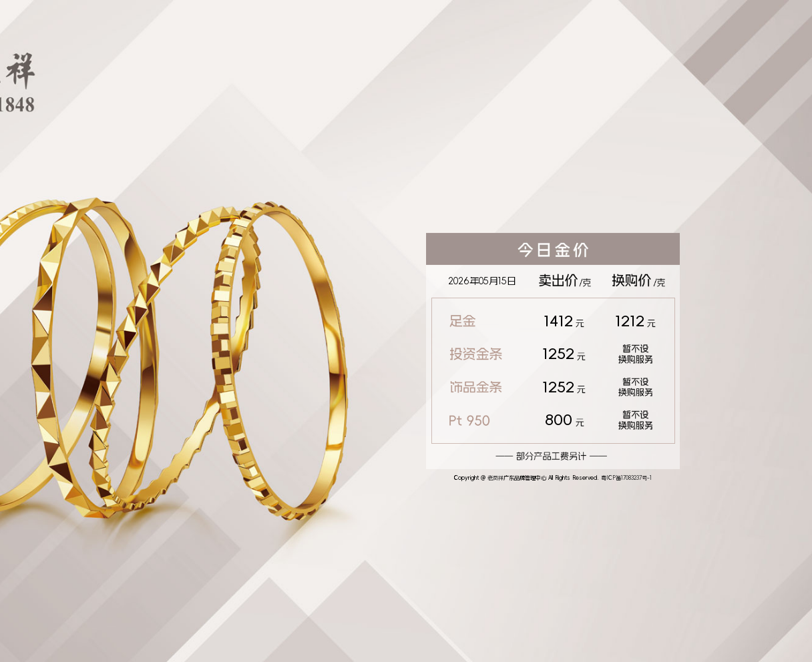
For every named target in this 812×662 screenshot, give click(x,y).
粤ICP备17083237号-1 (626, 478)
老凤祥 (495, 478)
